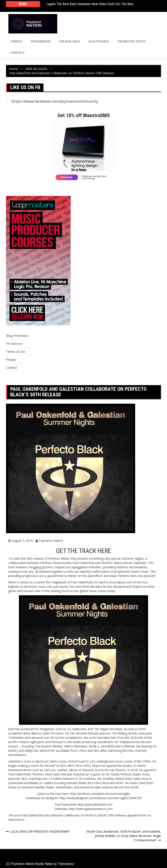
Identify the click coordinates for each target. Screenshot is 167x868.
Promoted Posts (132, 41)
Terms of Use (16, 352)
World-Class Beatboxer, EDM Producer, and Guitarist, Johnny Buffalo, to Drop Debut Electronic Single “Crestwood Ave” (124, 836)
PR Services (14, 344)
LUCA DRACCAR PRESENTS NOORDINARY (40, 831)
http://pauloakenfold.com (95, 804)
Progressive (41, 41)
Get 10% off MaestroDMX (84, 115)
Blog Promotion (17, 336)
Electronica (99, 41)
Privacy (11, 360)
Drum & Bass (70, 41)
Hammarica (16, 820)
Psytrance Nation (51, 541)
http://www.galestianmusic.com (91, 809)
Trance (16, 41)
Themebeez (66, 864)
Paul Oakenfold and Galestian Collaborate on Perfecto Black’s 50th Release (74, 815)
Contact (18, 53)
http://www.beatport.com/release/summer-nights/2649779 (100, 798)
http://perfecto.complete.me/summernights (100, 794)
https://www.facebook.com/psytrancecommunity (55, 101)
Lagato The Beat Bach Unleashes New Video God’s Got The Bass (90, 4)
